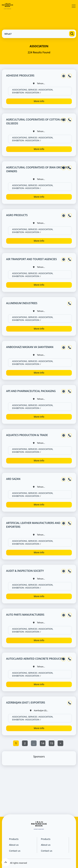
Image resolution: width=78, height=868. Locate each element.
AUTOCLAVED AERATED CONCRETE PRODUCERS (35, 659)
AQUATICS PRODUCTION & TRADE (27, 435)
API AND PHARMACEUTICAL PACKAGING (31, 391)
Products (14, 839)
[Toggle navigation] (74, 6)
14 (43, 743)
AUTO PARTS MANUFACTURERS (25, 615)
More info (39, 101)
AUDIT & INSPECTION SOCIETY (25, 571)
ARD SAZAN (13, 479)
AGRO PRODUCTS (17, 215)
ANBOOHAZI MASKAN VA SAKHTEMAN (30, 347)
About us (14, 845)
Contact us (15, 851)
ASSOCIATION (32, 93)
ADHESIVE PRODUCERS (20, 76)
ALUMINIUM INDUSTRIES (22, 303)
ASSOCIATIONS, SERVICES (25, 90)
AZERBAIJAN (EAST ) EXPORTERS (26, 703)
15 (52, 743)
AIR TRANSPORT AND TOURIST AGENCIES (31, 259)
